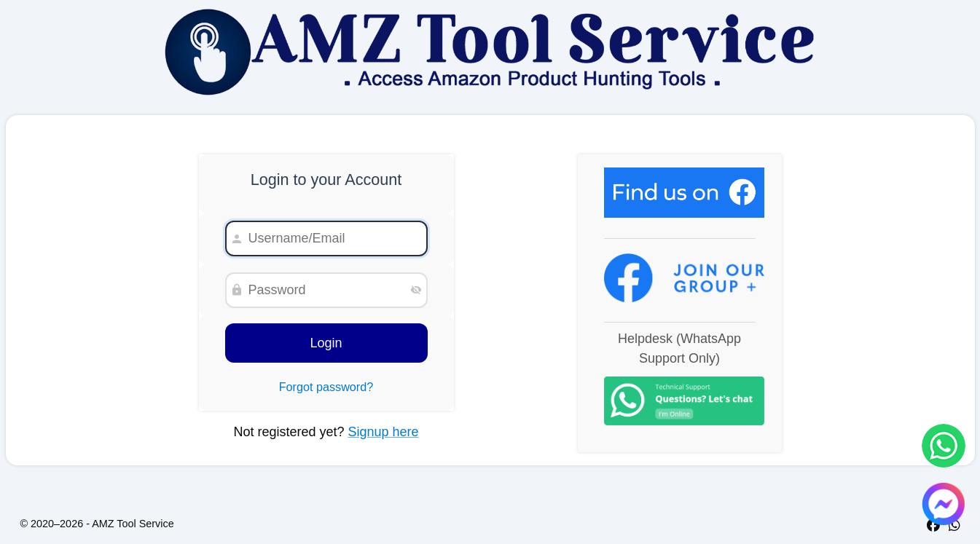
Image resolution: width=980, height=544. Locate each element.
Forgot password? (326, 387)
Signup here (384, 432)
